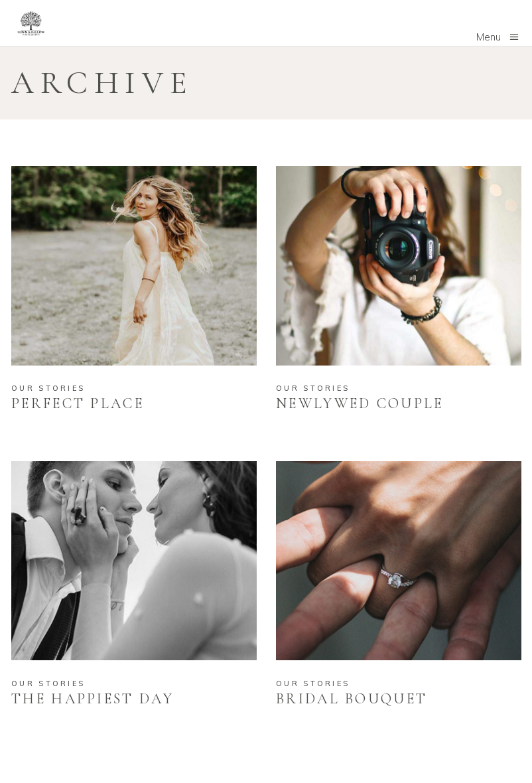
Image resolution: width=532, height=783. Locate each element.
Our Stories (48, 388)
